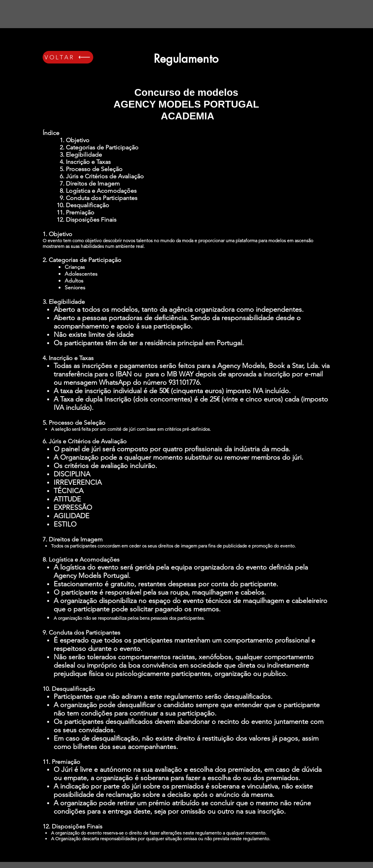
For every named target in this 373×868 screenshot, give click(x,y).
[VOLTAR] (68, 57)
